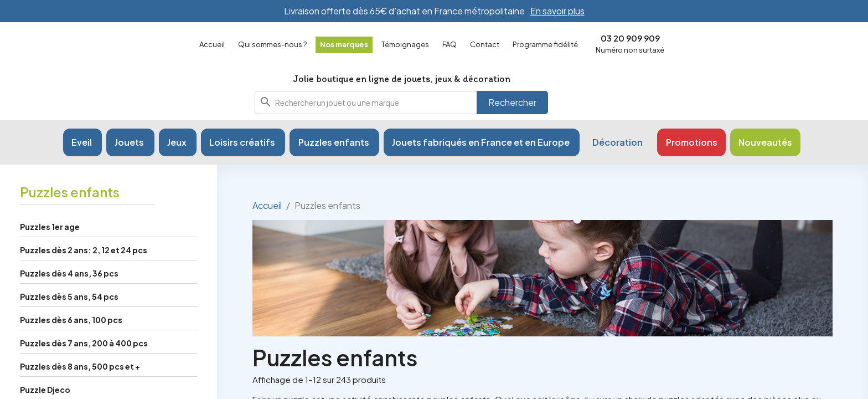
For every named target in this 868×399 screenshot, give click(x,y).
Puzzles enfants (70, 215)
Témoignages (405, 44)
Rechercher (512, 114)
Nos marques (344, 44)
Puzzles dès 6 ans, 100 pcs (71, 343)
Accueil (212, 44)
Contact (485, 44)
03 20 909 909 (630, 38)
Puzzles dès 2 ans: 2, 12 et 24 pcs (84, 273)
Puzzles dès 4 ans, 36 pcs (69, 296)
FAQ (449, 44)
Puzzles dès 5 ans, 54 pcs (69, 320)
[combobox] (401, 114)
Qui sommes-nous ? (272, 44)
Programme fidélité (545, 44)
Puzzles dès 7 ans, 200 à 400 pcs (84, 366)
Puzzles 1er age (50, 250)
